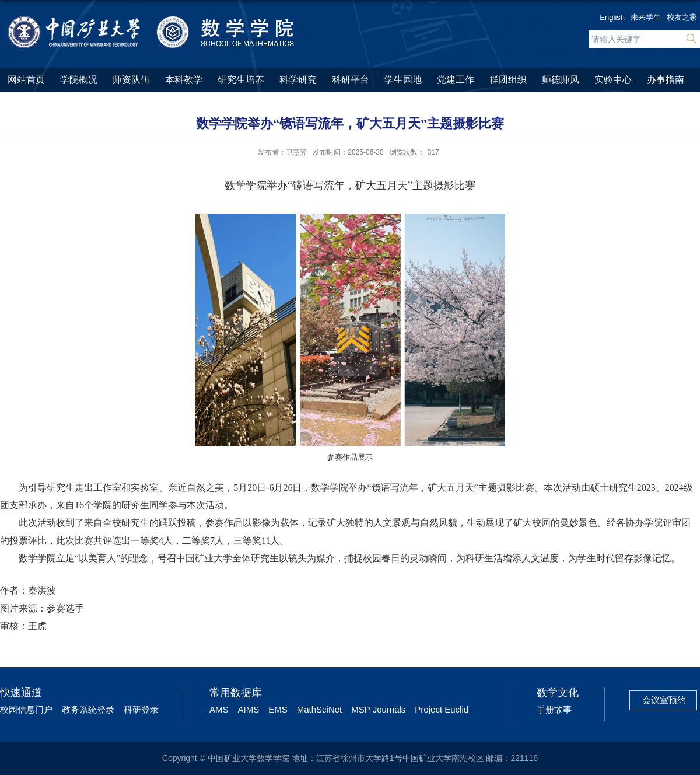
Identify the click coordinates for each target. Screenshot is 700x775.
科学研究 (298, 80)
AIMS (249, 709)
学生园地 (403, 80)
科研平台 (351, 80)
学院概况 (79, 80)
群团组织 (508, 80)
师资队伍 (131, 80)
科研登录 (141, 709)
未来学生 (646, 17)
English (612, 17)
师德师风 (561, 80)
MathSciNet (320, 709)
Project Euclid (442, 709)
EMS (278, 709)
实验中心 (613, 80)
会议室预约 (664, 700)
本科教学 (184, 80)
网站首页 (26, 80)
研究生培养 (241, 80)
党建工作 (456, 80)
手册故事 (554, 709)
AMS (219, 709)
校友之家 (682, 17)
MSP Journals (378, 709)
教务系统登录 (88, 709)
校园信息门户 (26, 709)
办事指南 (666, 80)
